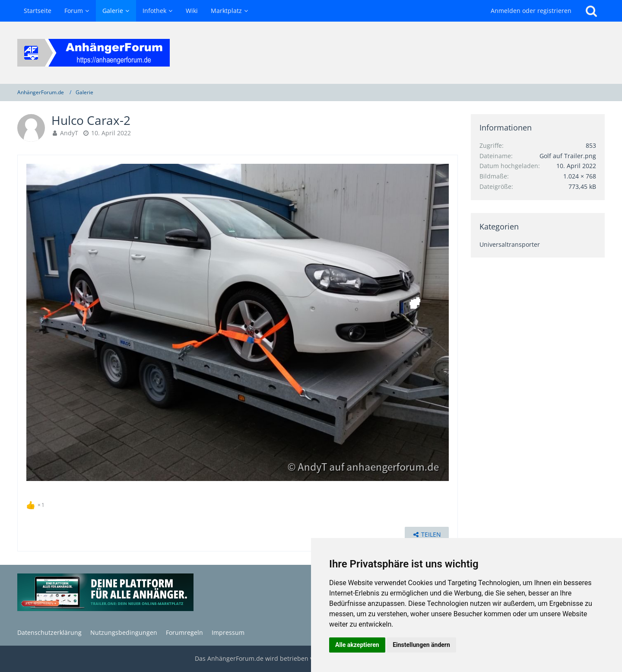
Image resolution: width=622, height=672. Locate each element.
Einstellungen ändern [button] (421, 645)
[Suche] (591, 11)
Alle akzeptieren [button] (357, 645)
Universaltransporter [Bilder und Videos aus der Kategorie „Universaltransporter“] (510, 244)
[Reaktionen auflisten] (36, 504)
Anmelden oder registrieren (531, 11)
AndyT (69, 133)
